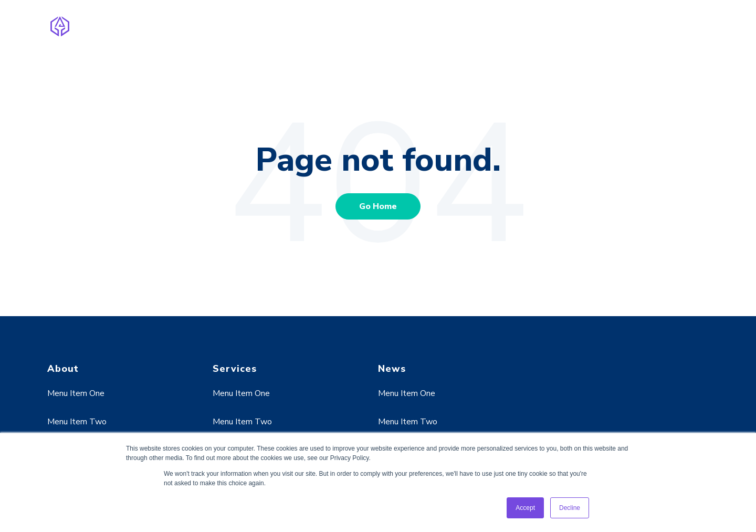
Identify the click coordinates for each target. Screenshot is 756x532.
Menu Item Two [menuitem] (77, 422)
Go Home (378, 206)
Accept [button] (525, 508)
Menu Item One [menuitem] (76, 393)
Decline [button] (570, 508)
